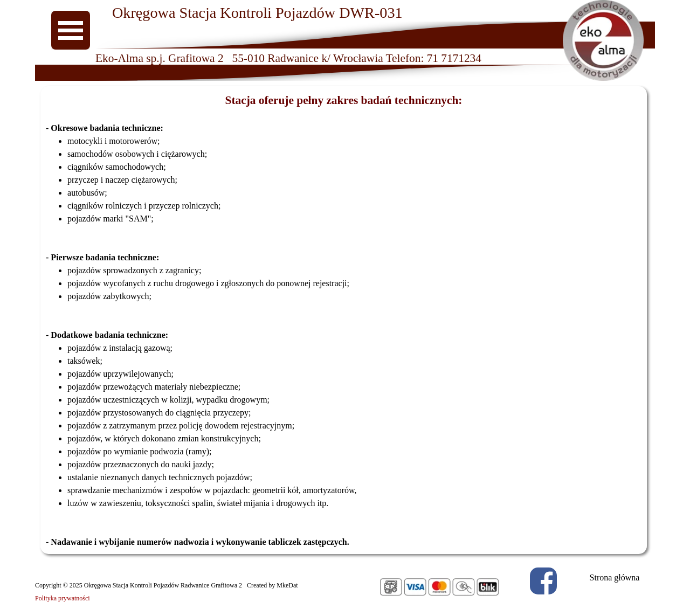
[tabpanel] (344, 320)
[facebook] (543, 581)
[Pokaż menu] (71, 30)
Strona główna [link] (615, 577)
